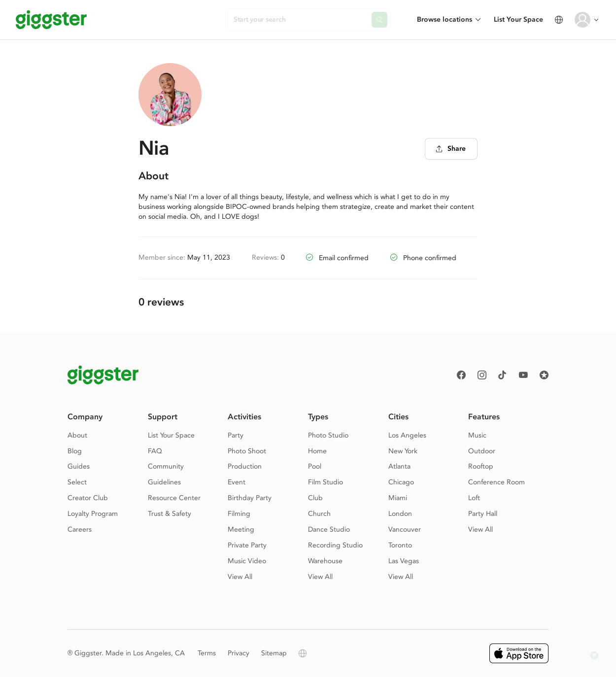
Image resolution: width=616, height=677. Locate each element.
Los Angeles (407, 435)
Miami (398, 498)
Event (237, 482)
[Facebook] (461, 375)
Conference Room (496, 482)
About (77, 435)
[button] (594, 655)
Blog (75, 451)
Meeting (241, 529)
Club (315, 498)
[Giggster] (51, 20)
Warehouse (325, 561)
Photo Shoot (247, 451)
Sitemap (274, 653)
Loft (474, 498)
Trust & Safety (170, 514)
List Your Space (518, 19)
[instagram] (482, 375)
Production (245, 466)
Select (77, 482)
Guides (79, 466)
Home (317, 451)
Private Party (247, 545)
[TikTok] (503, 375)
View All (240, 577)
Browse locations (445, 19)
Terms (207, 653)
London (400, 514)
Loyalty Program (93, 514)
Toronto (400, 545)
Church (319, 514)
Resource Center (174, 498)
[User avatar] (582, 20)
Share (451, 149)
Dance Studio (329, 529)
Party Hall (483, 514)
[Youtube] (523, 375)
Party (236, 435)
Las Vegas (404, 561)
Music (477, 435)
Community (166, 466)
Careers (80, 529)
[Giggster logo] (103, 375)
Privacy (239, 653)
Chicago (401, 482)
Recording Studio (335, 545)
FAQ (155, 451)
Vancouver (405, 529)
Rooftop (481, 466)
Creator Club (88, 498)
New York (403, 451)
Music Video (247, 561)
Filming (239, 514)
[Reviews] (544, 375)
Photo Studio (328, 435)
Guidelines (164, 482)
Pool (315, 466)
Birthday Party (250, 498)
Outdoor (482, 451)
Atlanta (399, 466)
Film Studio (325, 482)
